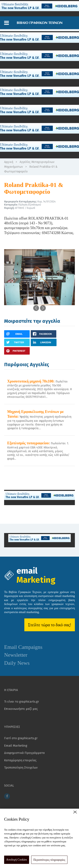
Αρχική (9, 162)
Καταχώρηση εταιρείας (20, 760)
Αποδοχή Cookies (17, 860)
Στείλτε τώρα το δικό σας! (50, 625)
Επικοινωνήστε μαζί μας (21, 709)
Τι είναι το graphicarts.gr (22, 702)
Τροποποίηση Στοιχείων (21, 768)
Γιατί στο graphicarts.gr (21, 738)
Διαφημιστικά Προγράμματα (24, 753)
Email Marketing (16, 746)
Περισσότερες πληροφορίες (49, 860)
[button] (6, 23)
